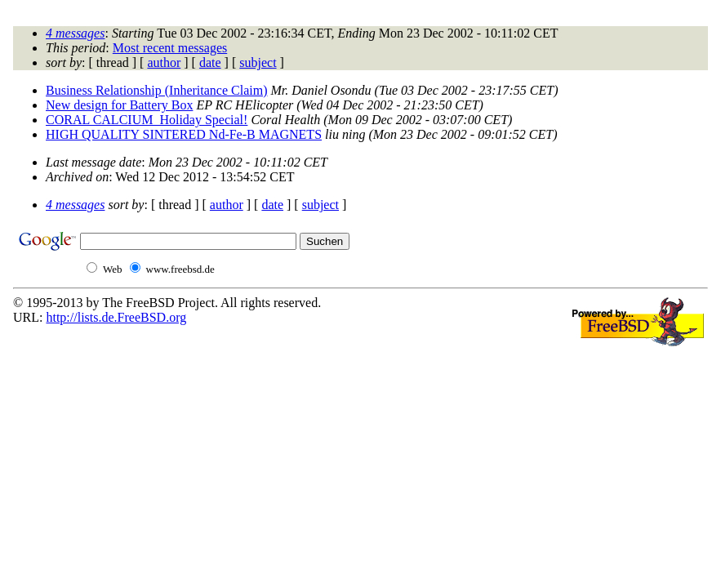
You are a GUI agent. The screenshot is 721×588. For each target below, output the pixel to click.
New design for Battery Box (119, 105)
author (164, 62)
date (210, 62)
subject (258, 62)
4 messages (75, 33)
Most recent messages (170, 48)
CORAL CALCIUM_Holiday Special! (147, 120)
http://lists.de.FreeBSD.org (116, 317)
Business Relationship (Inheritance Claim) (157, 90)
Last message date (93, 162)
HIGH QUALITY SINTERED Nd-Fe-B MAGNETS (184, 134)
